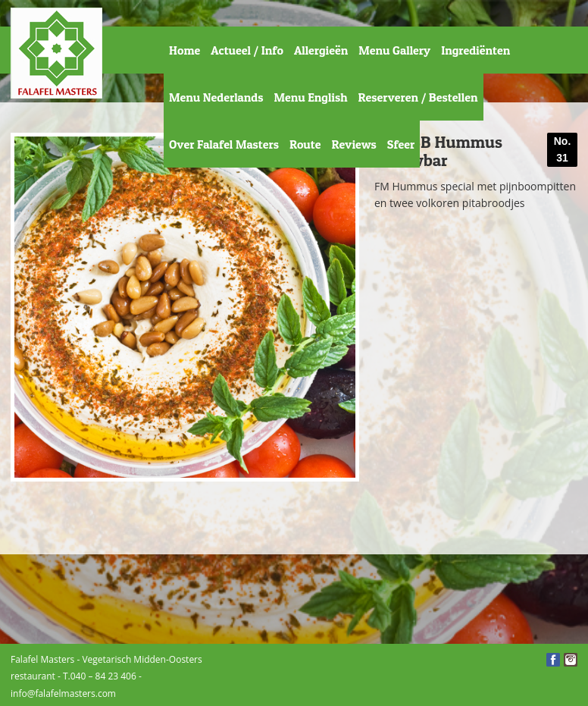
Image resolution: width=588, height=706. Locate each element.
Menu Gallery (394, 50)
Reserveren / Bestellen (418, 97)
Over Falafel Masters (224, 144)
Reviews (353, 144)
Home (185, 50)
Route (305, 144)
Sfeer (401, 144)
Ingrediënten (475, 50)
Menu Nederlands (216, 97)
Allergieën (321, 50)
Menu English (310, 97)
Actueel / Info (247, 50)
